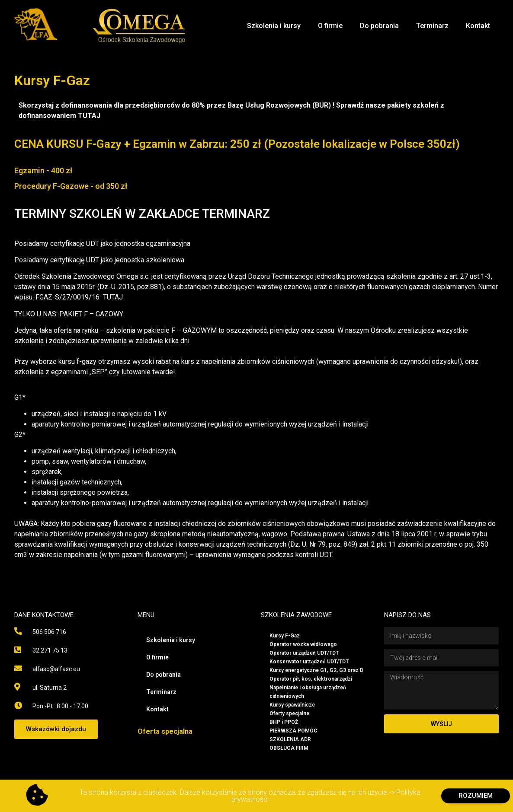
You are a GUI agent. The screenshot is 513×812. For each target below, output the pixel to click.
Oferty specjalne (289, 713)
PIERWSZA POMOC (293, 731)
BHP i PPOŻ (284, 722)
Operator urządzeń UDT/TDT (304, 653)
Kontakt (478, 26)
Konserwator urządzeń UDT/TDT (309, 662)
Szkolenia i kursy (274, 26)
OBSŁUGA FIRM (289, 748)
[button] (56, 729)
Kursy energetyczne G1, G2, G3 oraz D (316, 670)
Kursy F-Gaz (285, 636)
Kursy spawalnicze (292, 705)
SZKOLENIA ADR (290, 739)
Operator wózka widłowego (303, 644)
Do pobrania (379, 26)
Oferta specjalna (165, 731)
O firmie (330, 26)
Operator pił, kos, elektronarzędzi (311, 679)
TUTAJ (89, 116)
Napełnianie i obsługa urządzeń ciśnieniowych (308, 692)
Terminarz (432, 26)
